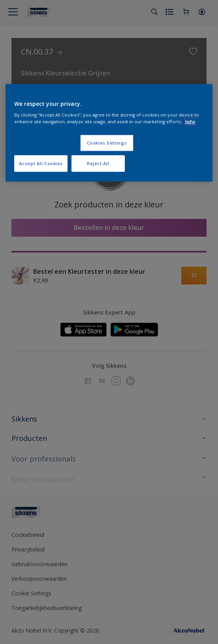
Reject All (98, 163)
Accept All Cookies (41, 163)
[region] (109, 133)
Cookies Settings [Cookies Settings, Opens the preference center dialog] (107, 143)
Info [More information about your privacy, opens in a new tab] (190, 121)
